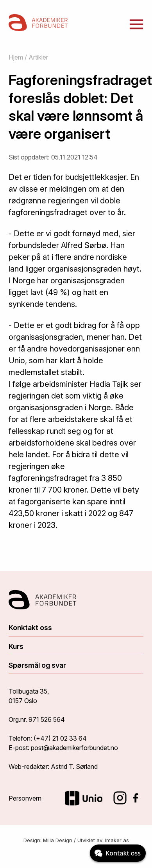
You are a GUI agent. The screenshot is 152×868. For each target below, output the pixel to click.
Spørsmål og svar (37, 665)
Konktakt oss (30, 628)
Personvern (25, 798)
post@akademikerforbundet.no (74, 748)
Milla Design (58, 840)
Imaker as (117, 840)
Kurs (16, 646)
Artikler (38, 57)
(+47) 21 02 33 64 (60, 738)
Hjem (16, 57)
